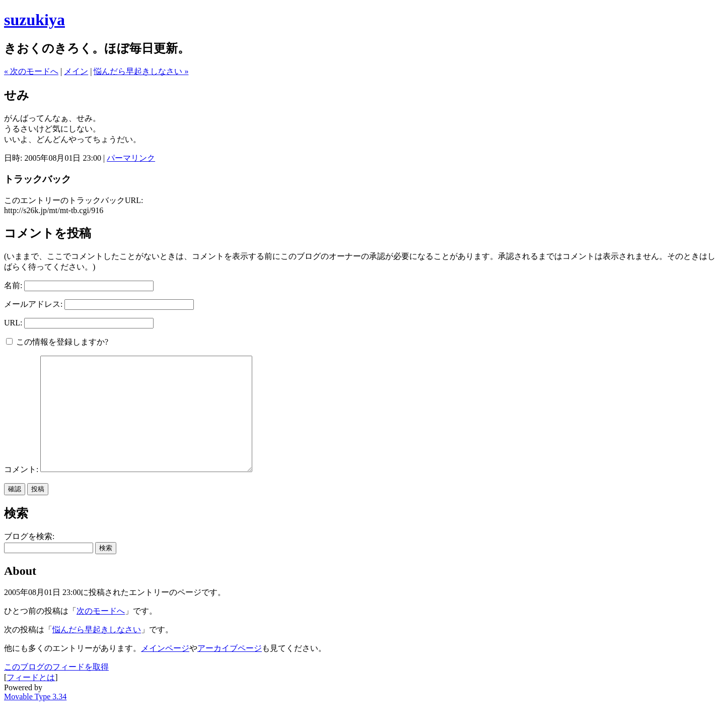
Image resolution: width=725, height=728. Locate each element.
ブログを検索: (29, 559)
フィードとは (31, 700)
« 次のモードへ (31, 71)
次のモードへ (101, 634)
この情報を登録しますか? (57, 342)
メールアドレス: (33, 304)
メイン (76, 71)
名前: (13, 285)
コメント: (22, 492)
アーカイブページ (230, 671)
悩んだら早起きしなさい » (141, 71)
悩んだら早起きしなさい (97, 652)
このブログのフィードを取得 (56, 689)
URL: (13, 323)
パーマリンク (131, 158)
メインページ (165, 671)
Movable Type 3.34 (35, 719)
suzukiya (34, 20)
